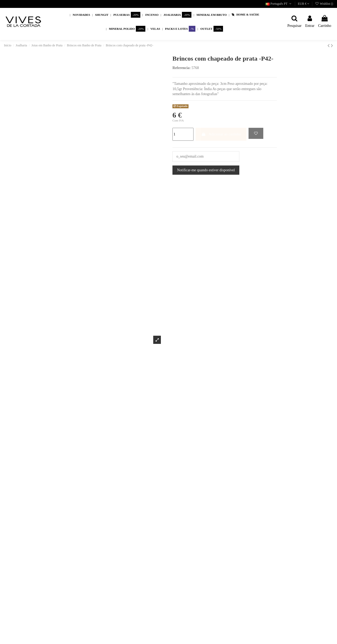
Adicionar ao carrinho (221, 134)
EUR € (304, 4)
